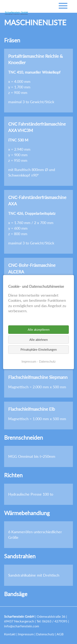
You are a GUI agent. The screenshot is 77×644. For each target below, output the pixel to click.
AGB (60, 634)
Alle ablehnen (38, 339)
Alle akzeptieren (39, 330)
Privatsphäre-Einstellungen (39, 349)
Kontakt (10, 634)
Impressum (26, 634)
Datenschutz (45, 634)
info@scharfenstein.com (22, 626)
